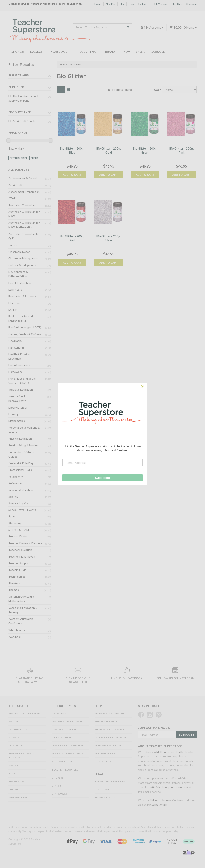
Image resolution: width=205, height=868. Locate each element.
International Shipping (111, 737)
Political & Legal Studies (23, 445)
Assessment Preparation (24, 192)
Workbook (15, 637)
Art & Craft (15, 185)
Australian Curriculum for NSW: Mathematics (24, 225)
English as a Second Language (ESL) (21, 318)
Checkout (191, 4)
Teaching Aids (17, 570)
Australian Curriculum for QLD (24, 236)
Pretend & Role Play (21, 463)
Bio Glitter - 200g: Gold (109, 150)
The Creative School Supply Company (23, 98)
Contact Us (144, 4)
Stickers (58, 778)
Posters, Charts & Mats (68, 753)
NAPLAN (13, 765)
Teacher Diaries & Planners (25, 543)
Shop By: (18, 52)
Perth (179, 752)
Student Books (62, 761)
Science (13, 496)
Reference (15, 483)
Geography (15, 341)
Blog (122, 4)
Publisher (16, 87)
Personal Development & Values (24, 430)
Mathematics (17, 421)
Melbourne (163, 752)
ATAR (12, 198)
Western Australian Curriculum (21, 621)
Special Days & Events (22, 510)
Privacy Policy (105, 797)
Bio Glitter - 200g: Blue (72, 150)
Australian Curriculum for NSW (24, 214)
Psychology (16, 476)
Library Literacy (18, 408)
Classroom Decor (19, 252)
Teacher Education (20, 550)
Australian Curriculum (22, 205)
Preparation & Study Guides (21, 454)
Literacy (13, 414)
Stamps (57, 786)
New (127, 52)
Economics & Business (22, 296)
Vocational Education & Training (23, 610)
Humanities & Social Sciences (22, 755)
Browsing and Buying (109, 713)
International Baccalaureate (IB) (20, 399)
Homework (15, 372)
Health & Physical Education (19, 356)
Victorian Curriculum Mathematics (21, 599)
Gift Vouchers (161, 4)
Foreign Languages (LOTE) (25, 327)
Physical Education (20, 438)
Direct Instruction (20, 283)
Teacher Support (19, 563)
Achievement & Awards (23, 178)
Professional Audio (20, 470)
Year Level (60, 52)
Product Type (87, 52)
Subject (38, 52)
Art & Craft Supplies (25, 121)
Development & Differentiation (18, 274)
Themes (14, 590)
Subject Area (19, 75)
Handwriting (16, 347)
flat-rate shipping (161, 800)
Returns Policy (105, 753)
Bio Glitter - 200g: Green (145, 150)
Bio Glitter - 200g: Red (72, 238)
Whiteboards (17, 630)
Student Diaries (18, 536)
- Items (183, 27)
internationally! (159, 805)
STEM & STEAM (19, 530)
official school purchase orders (169, 787)
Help (131, 4)
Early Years (15, 289)
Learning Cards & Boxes (67, 745)
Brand (111, 52)
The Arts (14, 583)
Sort (157, 90)
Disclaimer (102, 789)
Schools (158, 52)
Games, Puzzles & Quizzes (25, 334)
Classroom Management (24, 258)
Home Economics (19, 365)
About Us (110, 4)
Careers (13, 245)
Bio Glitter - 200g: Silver (109, 238)
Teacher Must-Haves (22, 557)
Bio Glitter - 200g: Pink (181, 150)
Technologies (17, 577)
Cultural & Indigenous (22, 265)
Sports (13, 516)
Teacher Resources (65, 770)
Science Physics (18, 503)
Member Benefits (106, 722)
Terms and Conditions (110, 781)
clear (34, 158)
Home (98, 4)
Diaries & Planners (64, 729)
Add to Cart (72, 175)
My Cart (177, 4)
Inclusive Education (21, 390)
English (13, 309)
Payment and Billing (108, 745)
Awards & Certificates (67, 722)
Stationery (15, 523)
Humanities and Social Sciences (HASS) (22, 381)
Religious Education (21, 490)
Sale (141, 52)
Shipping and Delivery (109, 729)
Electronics (15, 303)
